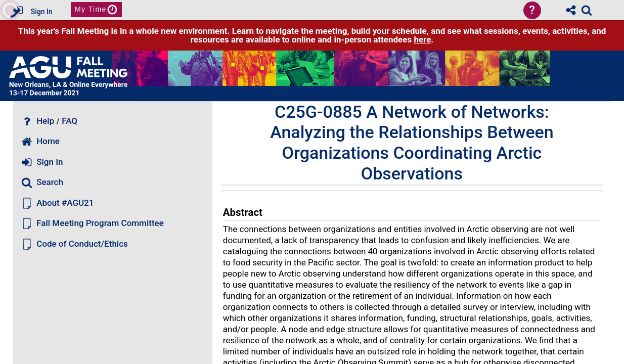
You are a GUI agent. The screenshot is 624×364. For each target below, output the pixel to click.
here (422, 39)
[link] (587, 10)
